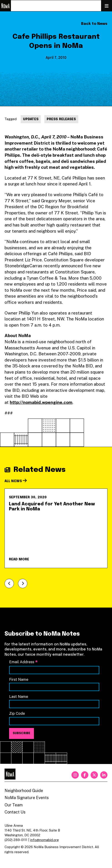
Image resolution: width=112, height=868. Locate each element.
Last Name (19, 696)
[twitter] (94, 775)
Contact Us (15, 812)
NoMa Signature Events (27, 798)
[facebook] (85, 775)
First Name (19, 679)
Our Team (14, 805)
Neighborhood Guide (24, 791)
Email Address (23, 662)
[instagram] (75, 775)
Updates (31, 119)
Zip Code (17, 713)
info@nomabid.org (45, 840)
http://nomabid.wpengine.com (41, 402)
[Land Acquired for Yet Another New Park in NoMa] (56, 528)
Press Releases (61, 119)
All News (16, 481)
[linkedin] (104, 775)
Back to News (94, 24)
